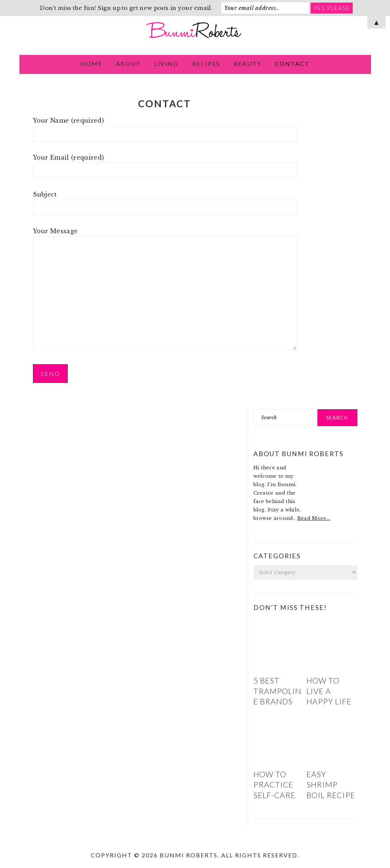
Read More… (314, 518)
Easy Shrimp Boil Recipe (331, 785)
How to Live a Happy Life (329, 691)
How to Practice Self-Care (274, 785)
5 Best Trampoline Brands (277, 691)
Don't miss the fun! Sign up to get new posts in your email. (126, 8)
